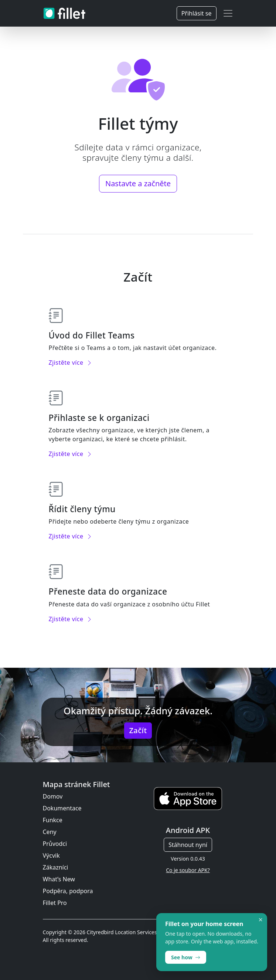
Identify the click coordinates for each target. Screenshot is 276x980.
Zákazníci (56, 867)
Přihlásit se (197, 13)
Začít (138, 730)
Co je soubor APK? (188, 870)
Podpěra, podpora (68, 891)
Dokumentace (62, 808)
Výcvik (51, 855)
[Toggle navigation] (228, 13)
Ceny (50, 832)
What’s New (59, 879)
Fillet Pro (55, 903)
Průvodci (55, 844)
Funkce (53, 820)
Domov (53, 796)
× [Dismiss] (261, 920)
